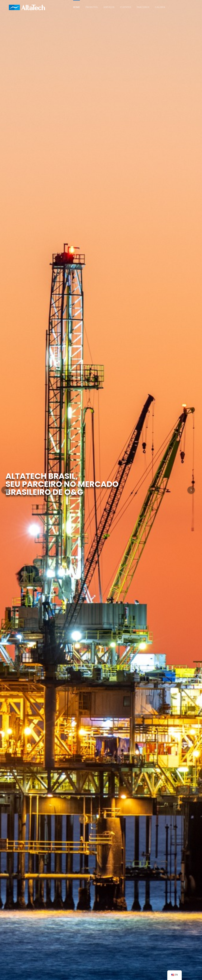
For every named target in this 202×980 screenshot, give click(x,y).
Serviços (109, 7)
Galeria (160, 7)
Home (76, 7)
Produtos (92, 7)
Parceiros (143, 7)
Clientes (126, 7)
